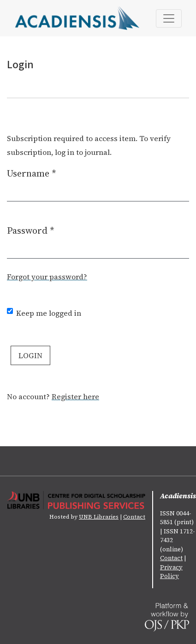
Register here (75, 396)
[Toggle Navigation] (169, 18)
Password (31, 230)
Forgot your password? (47, 277)
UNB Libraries (99, 517)
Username (32, 173)
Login (30, 355)
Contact (134, 517)
